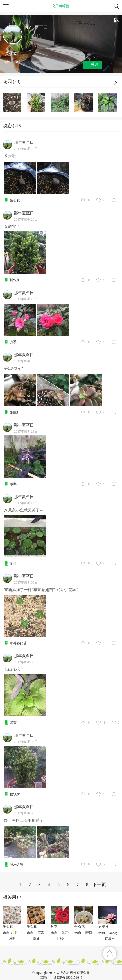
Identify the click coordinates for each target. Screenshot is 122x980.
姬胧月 (15, 413)
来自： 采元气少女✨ (67, 933)
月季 (13, 342)
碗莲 (13, 564)
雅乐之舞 (17, 865)
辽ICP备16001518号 (68, 977)
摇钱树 (15, 280)
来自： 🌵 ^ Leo (15, 933)
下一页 (99, 885)
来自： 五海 (36, 933)
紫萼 (13, 484)
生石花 (15, 200)
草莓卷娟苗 (18, 643)
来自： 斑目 (83, 933)
